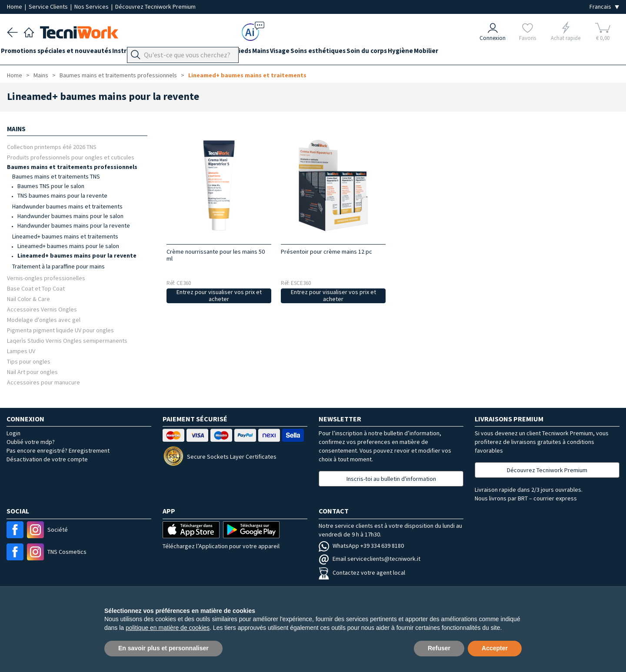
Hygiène (455, 53)
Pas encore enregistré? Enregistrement (58, 450)
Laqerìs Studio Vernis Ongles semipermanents (67, 340)
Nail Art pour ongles (32, 372)
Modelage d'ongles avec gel (44, 319)
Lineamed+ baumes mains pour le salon (68, 246)
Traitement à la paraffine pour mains (58, 266)
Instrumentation (150, 53)
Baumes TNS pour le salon (51, 186)
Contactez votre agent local (362, 573)
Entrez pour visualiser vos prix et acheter (219, 296)
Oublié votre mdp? (31, 442)
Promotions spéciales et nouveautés (62, 53)
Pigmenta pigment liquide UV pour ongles (60, 330)
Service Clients (49, 7)
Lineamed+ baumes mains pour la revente (77, 255)
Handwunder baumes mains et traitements (67, 206)
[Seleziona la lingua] (604, 7)
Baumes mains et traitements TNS (56, 176)
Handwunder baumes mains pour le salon (70, 216)
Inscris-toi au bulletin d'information (391, 479)
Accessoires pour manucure (43, 382)
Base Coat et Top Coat (36, 288)
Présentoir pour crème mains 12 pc (326, 252)
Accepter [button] (495, 648)
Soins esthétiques (361, 53)
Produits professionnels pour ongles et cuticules (71, 157)
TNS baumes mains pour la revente (62, 195)
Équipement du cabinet (217, 53)
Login (13, 433)
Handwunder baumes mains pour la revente (74, 225)
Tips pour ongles (29, 361)
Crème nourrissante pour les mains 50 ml (216, 255)
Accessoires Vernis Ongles (42, 309)
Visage (316, 53)
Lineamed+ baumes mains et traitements (247, 75)
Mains (291, 53)
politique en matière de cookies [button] (168, 628)
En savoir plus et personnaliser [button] (163, 648)
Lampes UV (21, 351)
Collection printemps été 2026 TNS (52, 147)
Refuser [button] (439, 648)
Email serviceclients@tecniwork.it (370, 559)
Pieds (267, 53)
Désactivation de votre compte (47, 459)
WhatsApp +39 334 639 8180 (361, 546)
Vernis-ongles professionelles (46, 278)
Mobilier (487, 53)
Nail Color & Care (28, 299)
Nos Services (92, 7)
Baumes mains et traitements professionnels (118, 75)
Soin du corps (415, 53)
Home (15, 7)
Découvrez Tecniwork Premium (155, 7)
